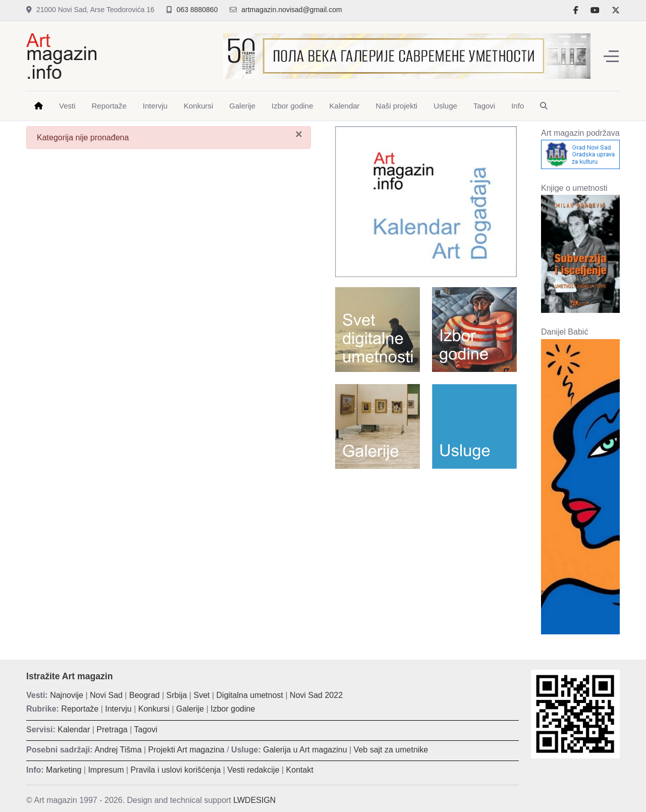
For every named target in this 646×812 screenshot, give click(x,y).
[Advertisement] (426, 550)
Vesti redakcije (253, 770)
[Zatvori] (299, 134)
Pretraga (112, 729)
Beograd (145, 695)
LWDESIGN (254, 800)
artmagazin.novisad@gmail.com (291, 10)
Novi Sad (106, 695)
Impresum (106, 770)
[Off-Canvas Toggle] (611, 56)
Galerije (190, 709)
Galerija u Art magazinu (305, 750)
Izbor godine (233, 709)
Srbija (177, 695)
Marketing (64, 770)
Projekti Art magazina (186, 750)
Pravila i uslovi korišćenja (176, 770)
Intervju (118, 709)
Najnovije (67, 695)
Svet (201, 695)
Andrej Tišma (118, 750)
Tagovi (146, 729)
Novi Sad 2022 (316, 695)
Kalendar (74, 729)
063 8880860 (197, 10)
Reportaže (80, 709)
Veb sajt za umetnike (391, 750)
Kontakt (300, 770)
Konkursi (154, 709)
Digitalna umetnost (250, 695)
